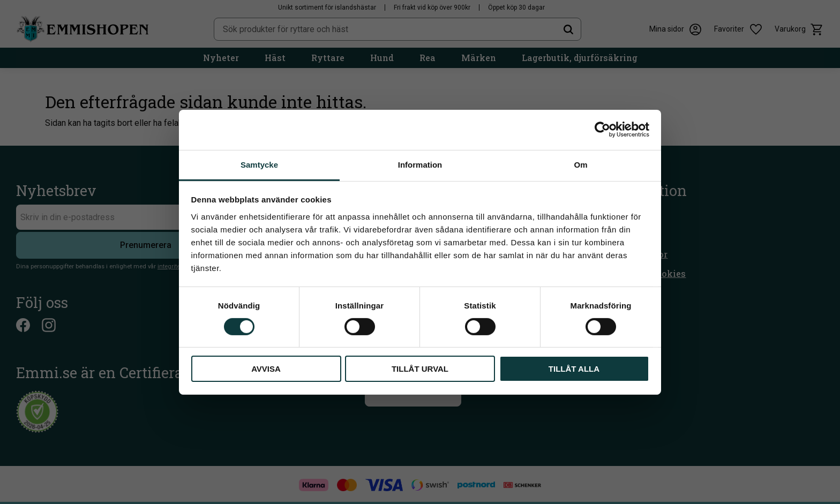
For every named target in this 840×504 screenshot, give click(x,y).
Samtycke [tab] (259, 164)
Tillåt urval (420, 369)
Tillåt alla (574, 369)
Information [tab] (420, 164)
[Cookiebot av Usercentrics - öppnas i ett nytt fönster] (602, 130)
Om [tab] (580, 164)
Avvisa (266, 369)
